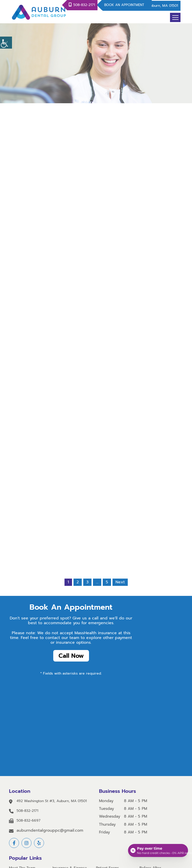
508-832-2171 (84, 5)
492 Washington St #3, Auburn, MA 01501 (52, 801)
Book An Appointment (124, 5)
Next (120, 582)
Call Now (71, 656)
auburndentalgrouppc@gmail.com (50, 831)
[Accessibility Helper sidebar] (6, 43)
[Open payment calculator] (158, 850)
